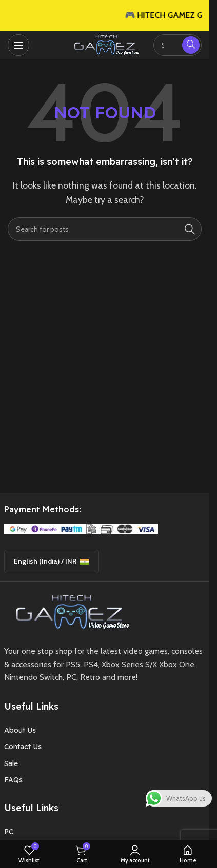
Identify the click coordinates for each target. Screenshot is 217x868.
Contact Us (23, 747)
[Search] (105, 229)
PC (9, 832)
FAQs (13, 780)
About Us (20, 730)
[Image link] (69, 611)
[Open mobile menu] (18, 45)
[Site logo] (105, 44)
